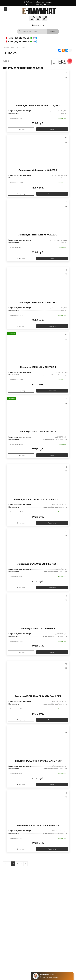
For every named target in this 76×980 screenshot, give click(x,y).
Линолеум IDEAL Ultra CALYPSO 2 (38, 432)
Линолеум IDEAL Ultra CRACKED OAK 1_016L (38, 696)
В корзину (21, 129)
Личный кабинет (38, 25)
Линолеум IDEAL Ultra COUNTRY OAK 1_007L (38, 499)
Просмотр (52, 129)
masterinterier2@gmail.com (39, 4)
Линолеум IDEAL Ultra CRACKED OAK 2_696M (38, 761)
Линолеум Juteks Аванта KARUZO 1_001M (38, 106)
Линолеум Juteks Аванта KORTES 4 (38, 302)
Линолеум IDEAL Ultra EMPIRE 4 (38, 629)
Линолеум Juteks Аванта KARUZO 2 (38, 170)
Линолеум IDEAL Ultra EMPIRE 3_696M (38, 564)
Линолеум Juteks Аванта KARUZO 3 (38, 235)
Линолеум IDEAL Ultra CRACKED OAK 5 (38, 825)
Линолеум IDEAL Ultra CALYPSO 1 (38, 367)
